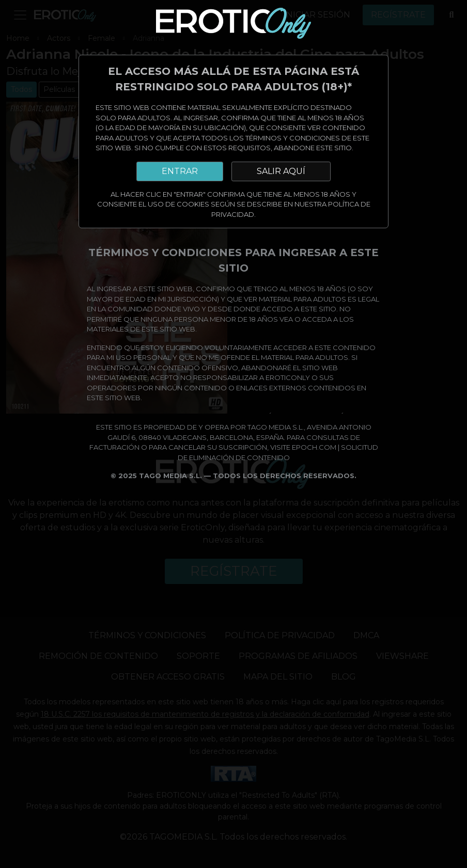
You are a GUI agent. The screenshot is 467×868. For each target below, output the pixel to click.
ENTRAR (180, 171)
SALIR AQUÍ (281, 171)
